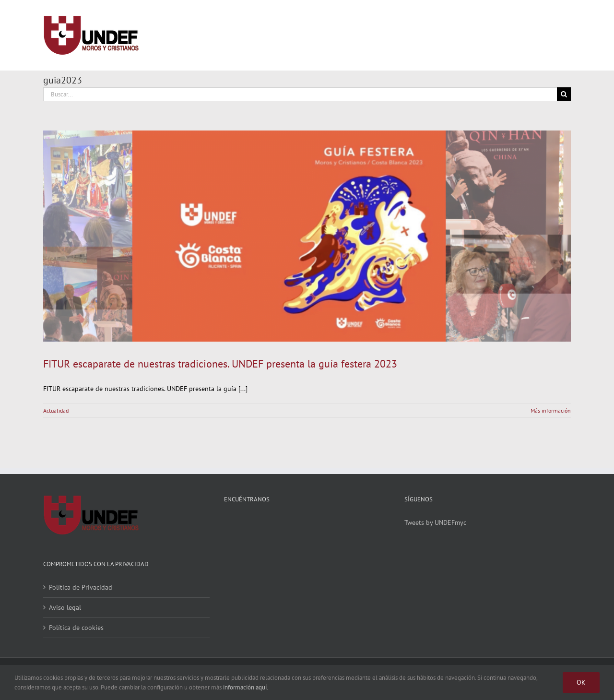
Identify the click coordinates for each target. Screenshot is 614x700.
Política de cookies (76, 628)
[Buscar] (564, 94)
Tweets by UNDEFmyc (435, 522)
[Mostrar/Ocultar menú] (564, 36)
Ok (581, 682)
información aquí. (246, 687)
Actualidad (56, 410)
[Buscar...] (300, 94)
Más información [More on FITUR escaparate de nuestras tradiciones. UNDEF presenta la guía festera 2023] (551, 410)
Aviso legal (65, 607)
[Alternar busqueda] (528, 35)
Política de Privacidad (81, 587)
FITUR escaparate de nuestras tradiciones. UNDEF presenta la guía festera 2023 (220, 364)
